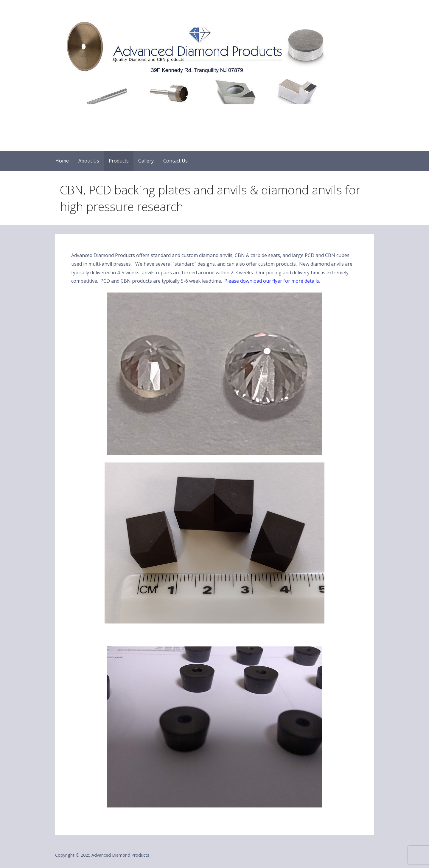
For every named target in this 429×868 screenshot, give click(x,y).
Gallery (146, 161)
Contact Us (175, 161)
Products (119, 161)
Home (62, 161)
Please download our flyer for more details (272, 281)
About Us (89, 161)
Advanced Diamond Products (123, 114)
